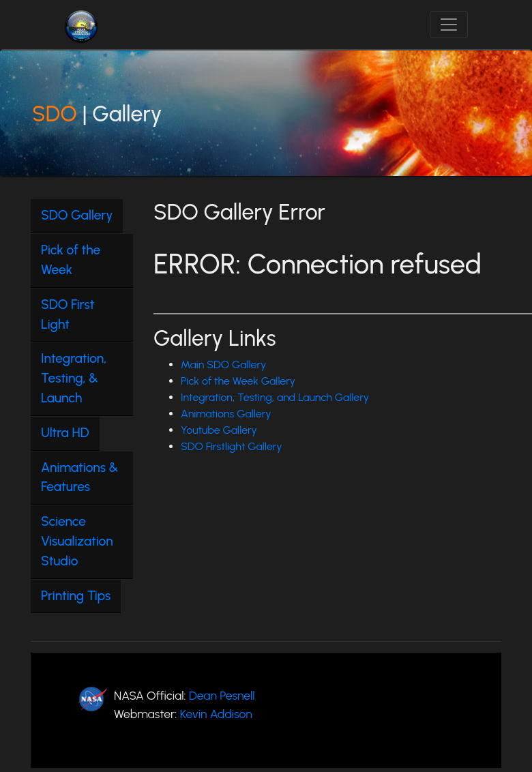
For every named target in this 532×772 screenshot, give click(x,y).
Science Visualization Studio (77, 541)
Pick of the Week (71, 260)
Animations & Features (79, 477)
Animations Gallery (226, 414)
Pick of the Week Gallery (238, 381)
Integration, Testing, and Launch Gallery (275, 397)
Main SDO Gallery (223, 365)
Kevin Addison (216, 714)
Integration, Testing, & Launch (74, 378)
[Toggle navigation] (449, 25)
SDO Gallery (77, 215)
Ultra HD (65, 433)
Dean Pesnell (222, 695)
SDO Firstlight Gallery (232, 446)
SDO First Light (68, 314)
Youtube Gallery (219, 430)
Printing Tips (76, 596)
